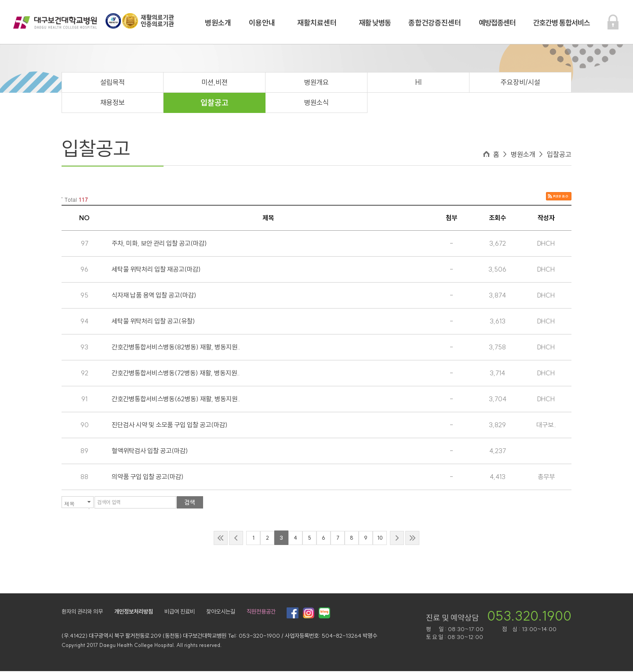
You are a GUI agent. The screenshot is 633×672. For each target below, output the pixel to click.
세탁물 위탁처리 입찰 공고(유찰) (153, 322)
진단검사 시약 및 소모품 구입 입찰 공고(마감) (170, 426)
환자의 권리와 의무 (82, 612)
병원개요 (316, 83)
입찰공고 (215, 104)
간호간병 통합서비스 (562, 23)
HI (418, 83)
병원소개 (218, 23)
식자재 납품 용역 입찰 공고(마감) (154, 296)
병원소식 (316, 103)
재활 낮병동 (375, 23)
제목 (69, 504)
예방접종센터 (497, 23)
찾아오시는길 (221, 612)
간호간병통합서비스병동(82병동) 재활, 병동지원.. (176, 348)
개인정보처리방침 (134, 612)
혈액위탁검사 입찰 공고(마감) (150, 452)
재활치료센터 (317, 23)
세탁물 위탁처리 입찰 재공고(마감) (156, 270)
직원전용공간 (261, 612)
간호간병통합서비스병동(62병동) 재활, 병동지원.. (176, 400)
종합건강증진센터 (435, 23)
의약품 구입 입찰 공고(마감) (148, 478)
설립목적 (113, 83)
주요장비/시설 (520, 83)
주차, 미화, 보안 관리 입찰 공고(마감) (159, 244)
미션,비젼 (215, 83)
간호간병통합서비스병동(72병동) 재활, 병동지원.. (176, 374)
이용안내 (262, 23)
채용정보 (113, 103)
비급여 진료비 (180, 612)
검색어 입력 (109, 503)
